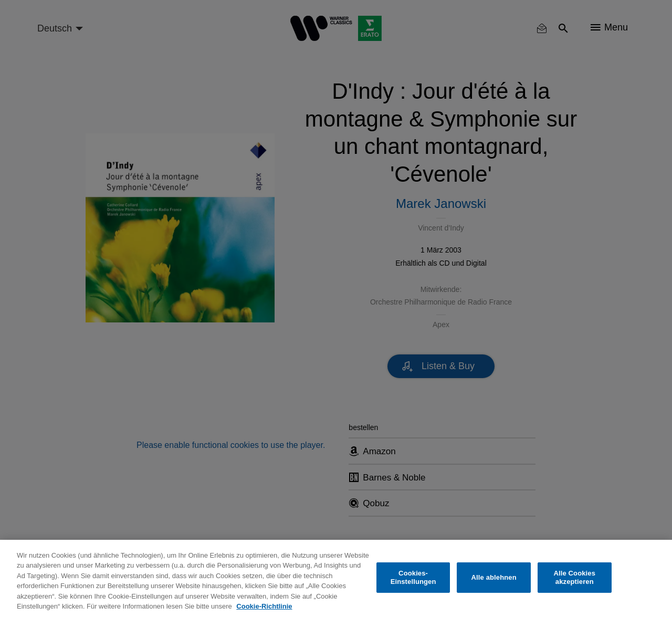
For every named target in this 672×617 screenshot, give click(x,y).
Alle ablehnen (494, 577)
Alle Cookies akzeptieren (574, 577)
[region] (336, 578)
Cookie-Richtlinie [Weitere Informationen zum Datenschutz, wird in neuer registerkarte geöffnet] (264, 606)
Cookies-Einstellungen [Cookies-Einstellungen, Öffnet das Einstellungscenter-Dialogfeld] (413, 577)
